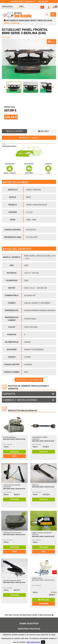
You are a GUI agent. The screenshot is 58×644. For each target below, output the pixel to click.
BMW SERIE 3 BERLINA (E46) (38, 20)
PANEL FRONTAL (12, 23)
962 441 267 (43, 1)
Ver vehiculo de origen (29, 380)
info (15, 456)
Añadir (44, 604)
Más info (44, 131)
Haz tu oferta (14, 131)
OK (43, 642)
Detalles (14, 452)
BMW (21, 20)
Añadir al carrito (29, 138)
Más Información (34, 642)
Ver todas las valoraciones (8, 8)
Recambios (12, 20)
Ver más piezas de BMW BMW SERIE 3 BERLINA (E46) (29, 615)
